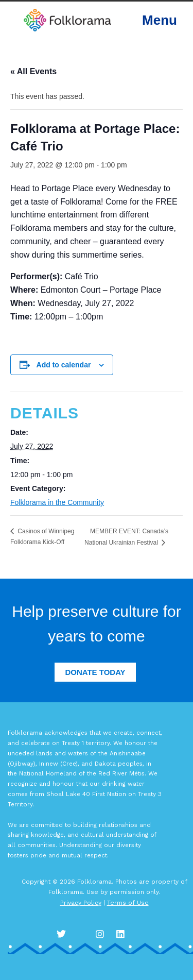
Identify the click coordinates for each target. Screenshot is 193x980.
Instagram (103, 934)
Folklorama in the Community (57, 502)
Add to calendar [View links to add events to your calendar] (64, 365)
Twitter (62, 934)
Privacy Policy (81, 903)
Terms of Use (128, 903)
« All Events (33, 71)
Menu (160, 20)
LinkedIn (124, 934)
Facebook (82, 934)
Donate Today (95, 672)
